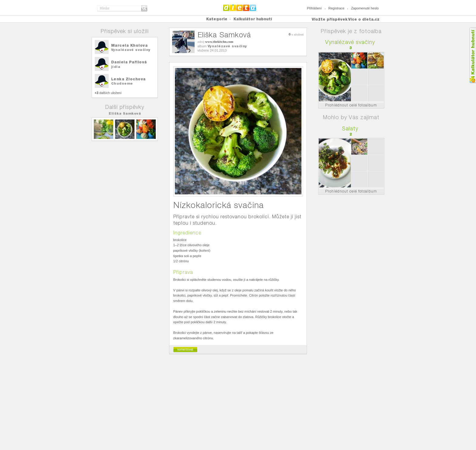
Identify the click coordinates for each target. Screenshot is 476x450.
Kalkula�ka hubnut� (473, 55)
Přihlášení (314, 8)
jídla (116, 67)
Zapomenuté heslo (365, 8)
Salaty (350, 128)
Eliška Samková (125, 113)
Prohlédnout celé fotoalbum (351, 105)
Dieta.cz (240, 8)
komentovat (185, 349)
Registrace (337, 8)
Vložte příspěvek (330, 19)
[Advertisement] (238, 405)
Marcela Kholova (129, 45)
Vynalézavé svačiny (131, 50)
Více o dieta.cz (364, 19)
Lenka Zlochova (128, 79)
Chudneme (122, 83)
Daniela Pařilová (129, 62)
